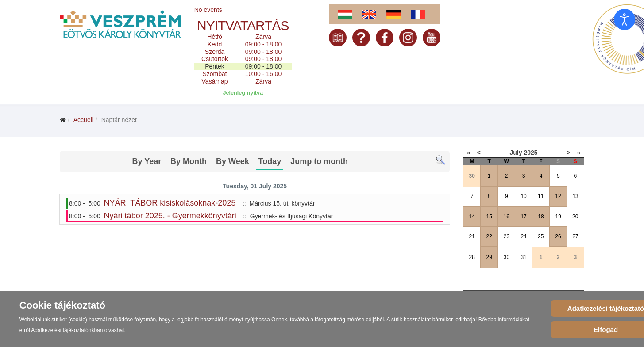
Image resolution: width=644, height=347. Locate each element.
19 (558, 217)
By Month (189, 161)
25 (541, 236)
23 (507, 236)
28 (472, 257)
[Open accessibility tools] (625, 19)
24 (523, 236)
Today (270, 161)
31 (523, 257)
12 (558, 196)
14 (472, 217)
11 (541, 196)
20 (575, 217)
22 (489, 236)
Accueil (83, 120)
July (516, 153)
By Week (233, 161)
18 (541, 217)
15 (489, 217)
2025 (530, 153)
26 (558, 236)
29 (489, 257)
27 (575, 236)
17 (523, 217)
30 (507, 257)
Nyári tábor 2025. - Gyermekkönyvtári (170, 216)
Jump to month (319, 161)
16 (506, 217)
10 (523, 196)
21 (472, 236)
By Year (147, 161)
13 (575, 196)
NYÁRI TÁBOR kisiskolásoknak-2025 (170, 203)
